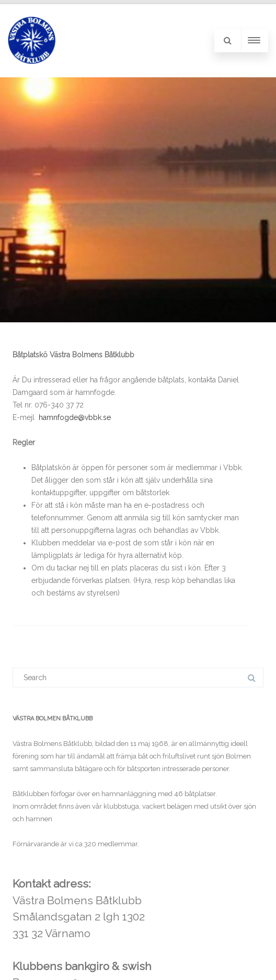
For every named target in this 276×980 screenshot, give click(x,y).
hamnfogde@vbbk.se (75, 417)
